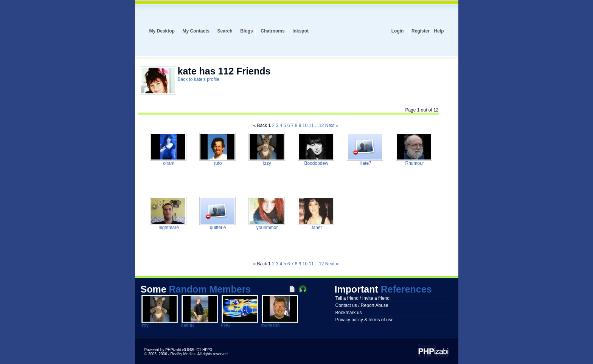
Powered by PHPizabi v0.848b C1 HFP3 (178, 350)
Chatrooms (272, 31)
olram (168, 163)
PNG (226, 325)
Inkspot (300, 31)
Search (225, 31)
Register (421, 31)
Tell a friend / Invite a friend (362, 298)
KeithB (187, 325)
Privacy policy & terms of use (365, 320)
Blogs (246, 31)
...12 (319, 125)
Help (439, 31)
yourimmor (266, 228)
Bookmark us (349, 313)
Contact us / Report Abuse (362, 305)
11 (311, 125)
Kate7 (365, 163)
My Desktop (162, 31)
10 (305, 125)
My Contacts (196, 31)
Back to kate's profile (199, 79)
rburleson (270, 325)
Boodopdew (316, 163)
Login (398, 31)
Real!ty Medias (183, 354)
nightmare (168, 228)
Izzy (266, 163)
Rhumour (414, 163)
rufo (217, 163)
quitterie (217, 228)
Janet (316, 228)
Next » (332, 125)
